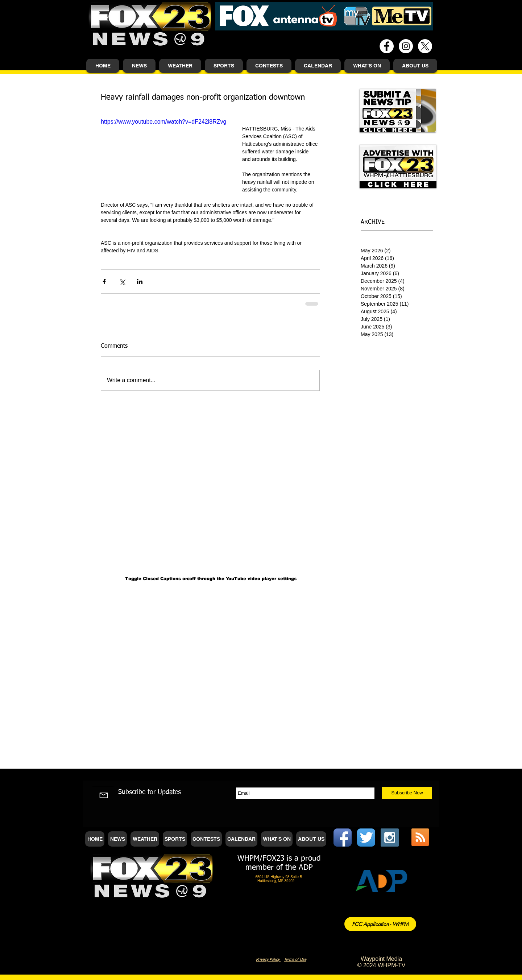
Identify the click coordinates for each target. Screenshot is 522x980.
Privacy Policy (268, 960)
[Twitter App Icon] (366, 838)
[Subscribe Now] (407, 793)
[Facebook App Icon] (343, 838)
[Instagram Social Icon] (390, 838)
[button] (139, 66)
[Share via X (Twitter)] (122, 282)
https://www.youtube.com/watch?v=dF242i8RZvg (163, 122)
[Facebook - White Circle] (387, 46)
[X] (425, 46)
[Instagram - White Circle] (406, 46)
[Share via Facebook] (104, 282)
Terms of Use (295, 960)
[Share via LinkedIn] (140, 282)
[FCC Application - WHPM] (380, 924)
